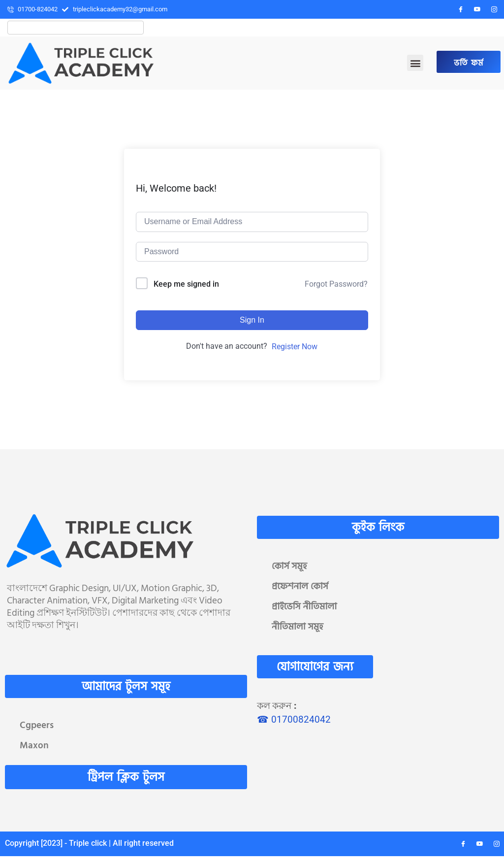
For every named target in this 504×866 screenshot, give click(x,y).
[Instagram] (494, 9)
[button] (415, 63)
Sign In (252, 320)
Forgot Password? (336, 284)
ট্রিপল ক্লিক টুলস (126, 777)
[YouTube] (477, 9)
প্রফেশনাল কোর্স (300, 586)
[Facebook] (461, 9)
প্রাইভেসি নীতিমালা (304, 607)
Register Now (295, 347)
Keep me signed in (186, 284)
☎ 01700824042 (294, 719)
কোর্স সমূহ (289, 566)
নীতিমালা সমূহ (298, 627)
